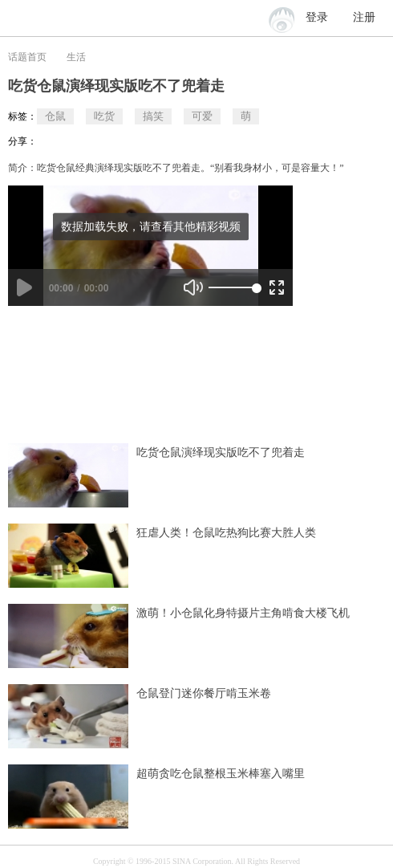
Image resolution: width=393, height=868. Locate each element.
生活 (76, 57)
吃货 (104, 116)
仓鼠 (55, 116)
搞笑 (153, 116)
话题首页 (27, 57)
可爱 (202, 116)
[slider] (233, 287)
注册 (364, 17)
